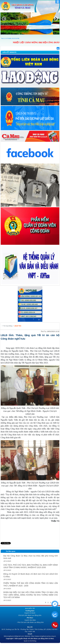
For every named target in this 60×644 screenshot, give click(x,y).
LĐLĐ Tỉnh (18, 326)
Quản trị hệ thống (30, 641)
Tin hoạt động (8, 326)
